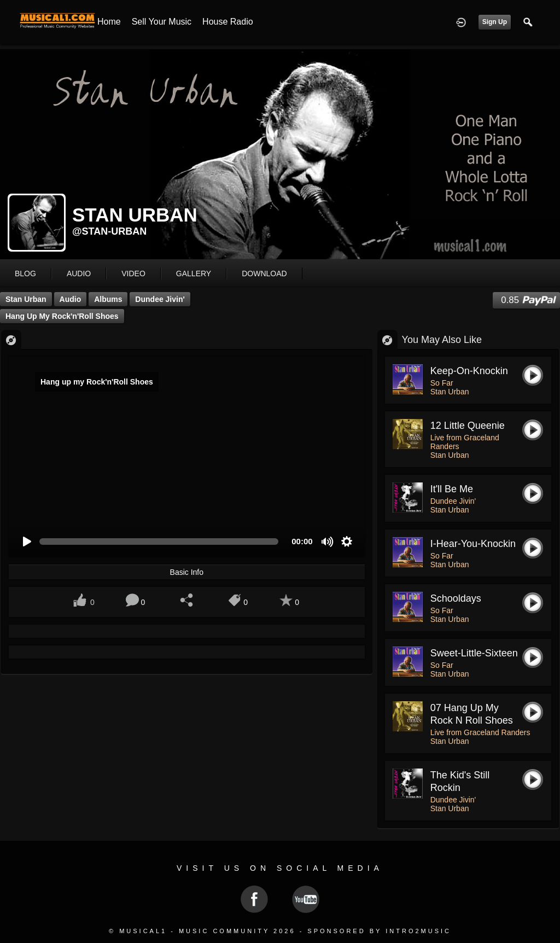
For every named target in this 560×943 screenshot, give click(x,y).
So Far (442, 383)
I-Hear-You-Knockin (473, 544)
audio (79, 273)
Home (109, 22)
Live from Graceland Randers (480, 732)
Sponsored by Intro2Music (379, 931)
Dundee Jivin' (160, 299)
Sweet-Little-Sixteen (474, 653)
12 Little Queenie (468, 426)
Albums (108, 299)
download (264, 273)
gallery (194, 273)
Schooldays (456, 598)
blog (25, 273)
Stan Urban (26, 299)
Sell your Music (162, 22)
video (133, 273)
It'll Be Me (452, 489)
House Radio (228, 22)
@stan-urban (109, 231)
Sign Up (495, 22)
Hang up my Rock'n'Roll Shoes (62, 316)
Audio (71, 299)
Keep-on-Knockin (469, 371)
